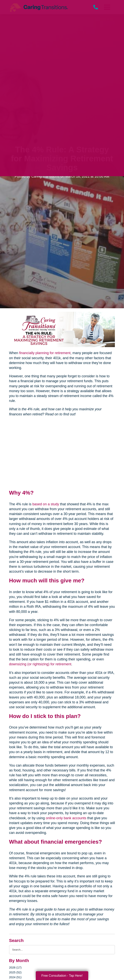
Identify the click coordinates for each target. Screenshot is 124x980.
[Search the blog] (62, 950)
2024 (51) (15, 977)
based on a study (46, 504)
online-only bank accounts (66, 818)
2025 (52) (15, 972)
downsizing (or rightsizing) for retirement (40, 664)
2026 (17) (15, 967)
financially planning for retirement (45, 353)
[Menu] (107, 7)
